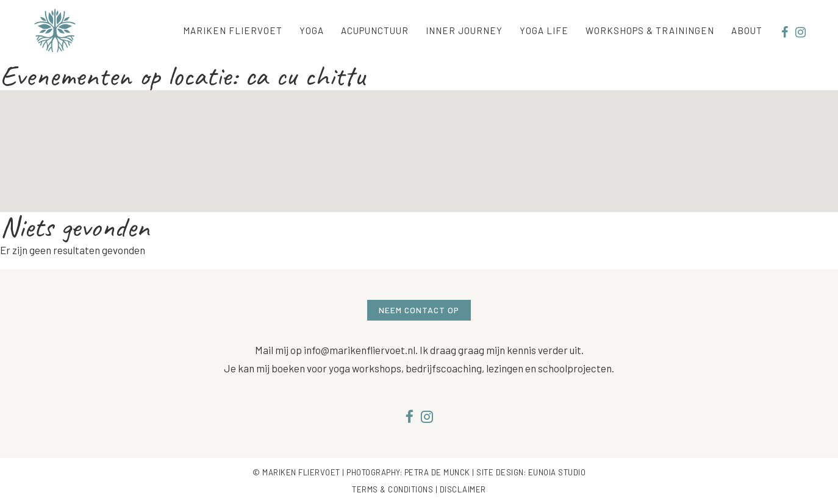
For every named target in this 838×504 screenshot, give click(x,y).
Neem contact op (419, 310)
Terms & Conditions (392, 489)
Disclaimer (463, 489)
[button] (419, 140)
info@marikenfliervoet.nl (360, 350)
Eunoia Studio (557, 472)
